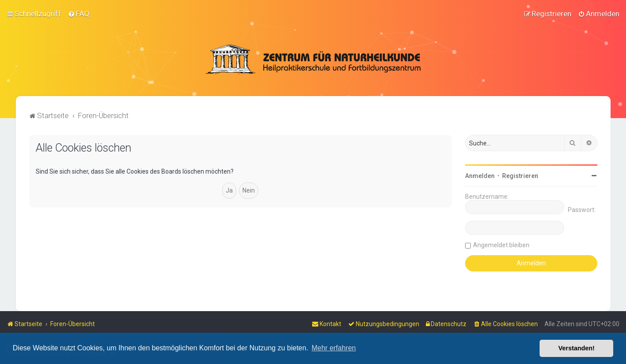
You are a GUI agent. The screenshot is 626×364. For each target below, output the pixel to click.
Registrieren (520, 175)
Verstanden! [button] (577, 348)
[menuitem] (79, 14)
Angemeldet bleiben (501, 245)
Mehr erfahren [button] (334, 348)
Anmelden (480, 175)
